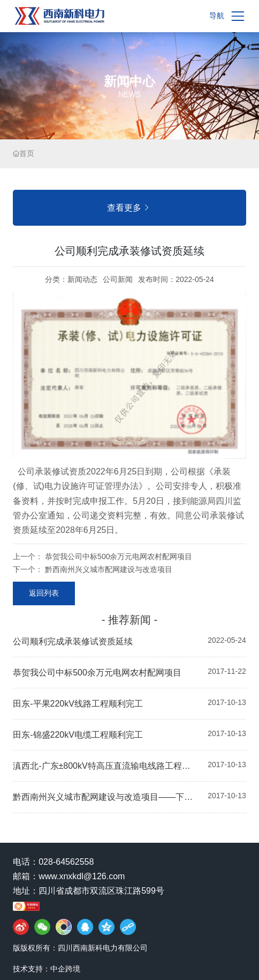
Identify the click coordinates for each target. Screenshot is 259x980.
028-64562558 (66, 862)
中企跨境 (65, 969)
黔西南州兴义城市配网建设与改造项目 (109, 569)
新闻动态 (82, 279)
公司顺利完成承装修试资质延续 (73, 641)
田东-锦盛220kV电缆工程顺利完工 (78, 735)
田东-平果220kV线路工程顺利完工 (78, 704)
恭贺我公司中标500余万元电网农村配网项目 (119, 556)
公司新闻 (118, 279)
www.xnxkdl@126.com (82, 876)
